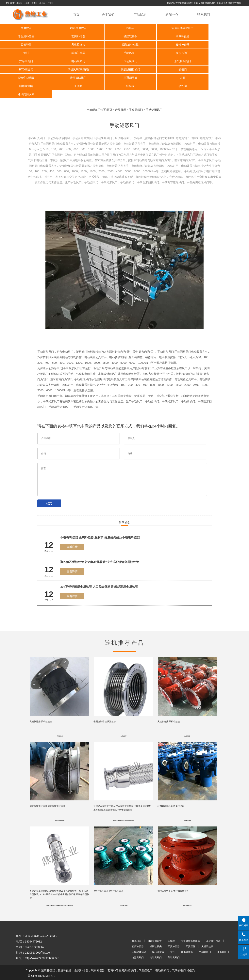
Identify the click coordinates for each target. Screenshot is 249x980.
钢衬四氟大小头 (187, 893)
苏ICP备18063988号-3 (41, 963)
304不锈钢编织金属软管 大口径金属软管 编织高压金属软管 (99, 570)
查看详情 (72, 530)
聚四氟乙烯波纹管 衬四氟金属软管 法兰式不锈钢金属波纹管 (100, 545)
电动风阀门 (124, 53)
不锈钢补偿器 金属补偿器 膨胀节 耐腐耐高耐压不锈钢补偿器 (100, 521)
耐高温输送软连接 (60, 807)
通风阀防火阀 (124, 78)
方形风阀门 (75, 53)
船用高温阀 (174, 69)
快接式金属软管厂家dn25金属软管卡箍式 (124, 807)
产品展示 (140, 15)
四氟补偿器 (124, 36)
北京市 (19, 3)
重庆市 (34, 3)
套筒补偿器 (25, 36)
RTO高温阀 (25, 61)
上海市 (27, 3)
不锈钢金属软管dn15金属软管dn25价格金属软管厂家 (60, 893)
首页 (76, 15)
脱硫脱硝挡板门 (124, 61)
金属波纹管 (124, 721)
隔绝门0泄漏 (224, 61)
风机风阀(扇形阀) (75, 61)
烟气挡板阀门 (224, 53)
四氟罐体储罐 (25, 45)
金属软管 (25, 28)
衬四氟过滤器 (187, 807)
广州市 (50, 3)
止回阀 (224, 69)
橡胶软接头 (75, 36)
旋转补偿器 (75, 45)
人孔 (124, 69)
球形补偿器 (174, 45)
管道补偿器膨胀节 (174, 28)
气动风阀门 (174, 53)
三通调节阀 (75, 69)
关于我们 (108, 15)
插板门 (174, 61)
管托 (124, 45)
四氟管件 (174, 36)
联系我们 (204, 15)
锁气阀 (75, 78)
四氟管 (124, 28)
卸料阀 (25, 78)
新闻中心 (172, 15)
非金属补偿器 (224, 28)
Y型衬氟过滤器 (124, 893)
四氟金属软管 (75, 28)
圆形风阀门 (25, 53)
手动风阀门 (224, 45)
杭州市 (42, 3)
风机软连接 (224, 36)
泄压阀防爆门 (25, 69)
